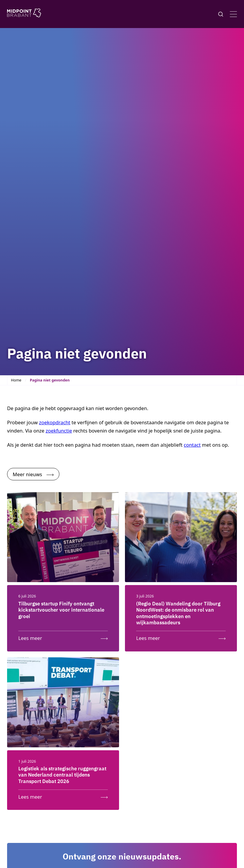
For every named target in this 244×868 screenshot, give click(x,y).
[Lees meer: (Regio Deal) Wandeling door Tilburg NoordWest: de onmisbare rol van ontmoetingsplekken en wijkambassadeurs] (181, 637)
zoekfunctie (59, 431)
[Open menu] (233, 14)
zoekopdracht (55, 422)
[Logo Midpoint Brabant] (24, 14)
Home (16, 380)
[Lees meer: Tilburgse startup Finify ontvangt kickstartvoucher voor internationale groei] (63, 637)
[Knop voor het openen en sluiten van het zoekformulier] (221, 14)
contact (192, 445)
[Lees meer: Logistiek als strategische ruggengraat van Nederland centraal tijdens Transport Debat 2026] (63, 795)
